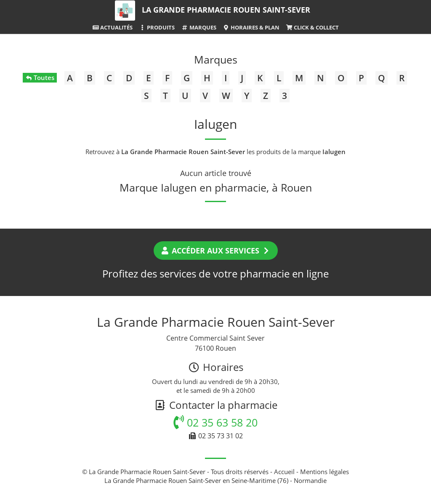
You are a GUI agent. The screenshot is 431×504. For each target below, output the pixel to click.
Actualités (112, 27)
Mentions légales (325, 472)
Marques (198, 27)
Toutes (40, 77)
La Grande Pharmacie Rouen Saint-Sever (226, 10)
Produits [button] (157, 27)
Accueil (284, 472)
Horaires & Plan (251, 27)
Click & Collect (312, 27)
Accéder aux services (216, 251)
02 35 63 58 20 (215, 422)
